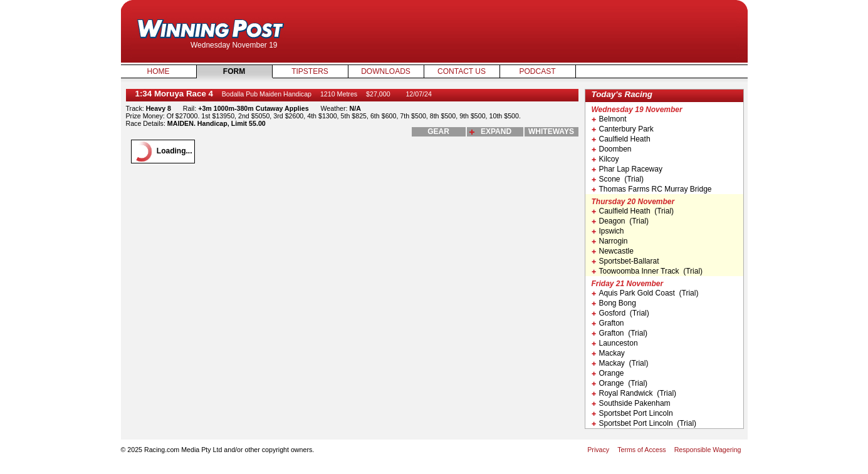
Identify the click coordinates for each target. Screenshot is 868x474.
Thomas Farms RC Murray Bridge (652, 189)
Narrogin (610, 241)
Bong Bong (614, 303)
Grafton (608, 323)
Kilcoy (605, 159)
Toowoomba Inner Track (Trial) (647, 271)
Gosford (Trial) (620, 313)
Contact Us (462, 71)
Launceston (615, 343)
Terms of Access (642, 450)
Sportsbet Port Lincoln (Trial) (644, 423)
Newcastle (613, 251)
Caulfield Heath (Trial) (633, 211)
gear (438, 131)
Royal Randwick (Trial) (634, 393)
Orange (608, 373)
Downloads (386, 71)
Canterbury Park (623, 129)
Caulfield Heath (621, 139)
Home (159, 71)
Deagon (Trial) (620, 221)
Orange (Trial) (620, 383)
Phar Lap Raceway (627, 169)
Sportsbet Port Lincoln (632, 413)
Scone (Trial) (618, 179)
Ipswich (608, 231)
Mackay (608, 353)
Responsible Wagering (708, 450)
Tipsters (310, 71)
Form (234, 71)
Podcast (537, 71)
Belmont (609, 119)
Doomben (612, 149)
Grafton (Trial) (620, 333)
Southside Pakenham (631, 403)
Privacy (598, 450)
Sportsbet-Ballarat (625, 261)
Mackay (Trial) (620, 363)
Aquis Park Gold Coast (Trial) (645, 293)
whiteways (551, 131)
